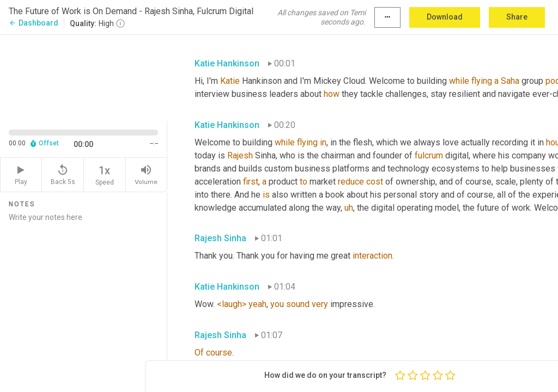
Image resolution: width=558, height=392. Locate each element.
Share (517, 17)
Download (445, 17)
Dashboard (34, 23)
